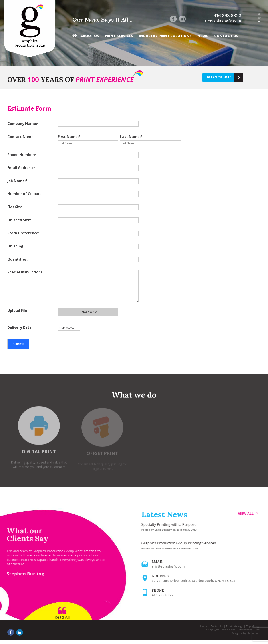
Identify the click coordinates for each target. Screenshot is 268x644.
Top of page (251, 626)
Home (75, 37)
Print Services (119, 36)
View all (248, 514)
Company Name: (22, 124)
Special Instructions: (25, 272)
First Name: (68, 137)
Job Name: (16, 181)
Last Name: (130, 137)
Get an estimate (219, 77)
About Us (90, 36)
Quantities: (17, 259)
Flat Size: (15, 207)
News (203, 36)
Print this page (232, 626)
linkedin (182, 19)
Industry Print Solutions (165, 36)
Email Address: (20, 168)
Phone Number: (21, 155)
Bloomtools (251, 633)
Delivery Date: (20, 327)
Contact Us (226, 36)
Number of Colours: (25, 194)
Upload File (17, 311)
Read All (60, 617)
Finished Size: (19, 220)
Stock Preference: (23, 233)
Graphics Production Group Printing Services (181, 543)
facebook (173, 19)
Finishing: (16, 246)
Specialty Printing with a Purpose (171, 524)
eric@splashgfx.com (222, 21)
